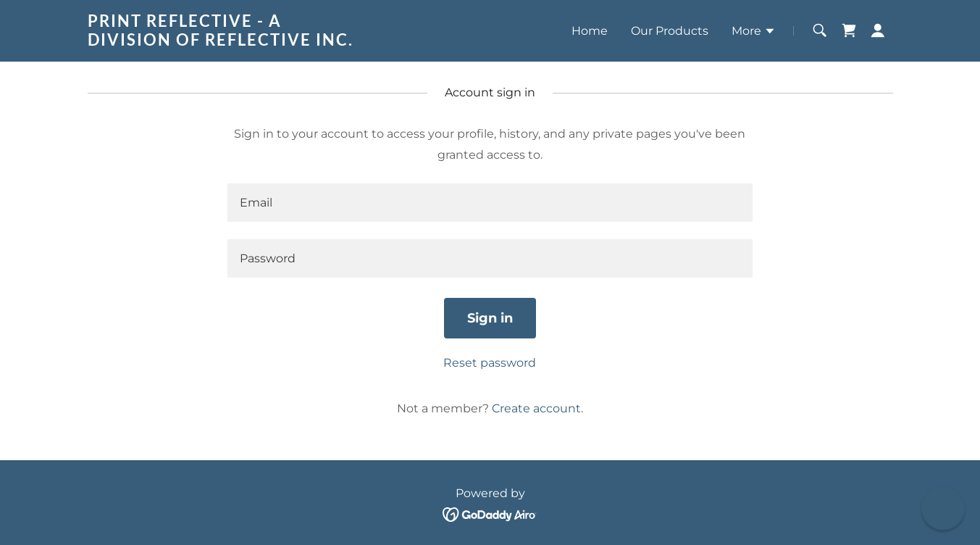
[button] (754, 33)
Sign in (490, 318)
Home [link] (590, 31)
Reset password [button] (490, 363)
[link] (229, 42)
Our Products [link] (670, 31)
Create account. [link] (537, 408)
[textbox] (490, 203)
